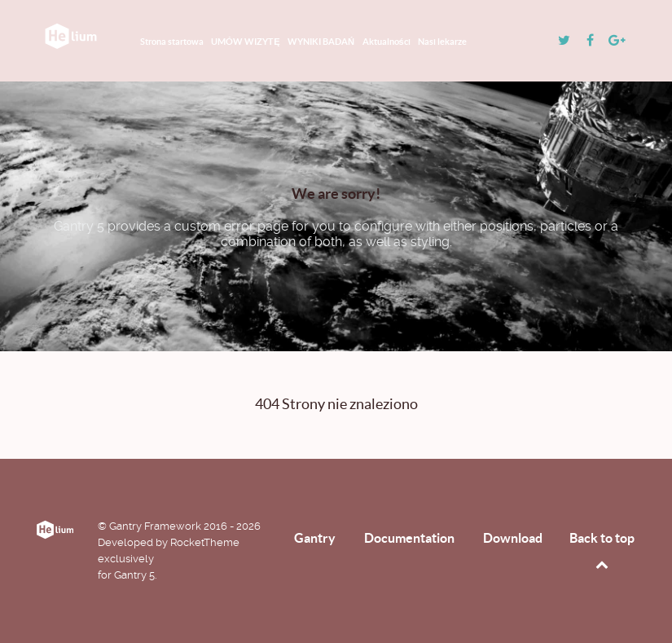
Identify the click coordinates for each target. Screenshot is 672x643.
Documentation (409, 538)
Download (513, 538)
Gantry (315, 538)
